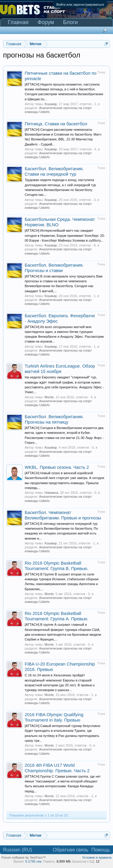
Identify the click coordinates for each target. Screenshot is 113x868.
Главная (18, 22)
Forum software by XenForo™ (24, 857)
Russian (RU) (17, 850)
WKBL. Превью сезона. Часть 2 (57, 467)
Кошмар (51, 104)
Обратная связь (71, 850)
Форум (46, 22)
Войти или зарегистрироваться (80, 5)
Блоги (70, 22)
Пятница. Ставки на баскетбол (56, 124)
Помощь (101, 850)
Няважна (51, 493)
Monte (49, 397)
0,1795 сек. (34, 861)
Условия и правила (97, 857)
